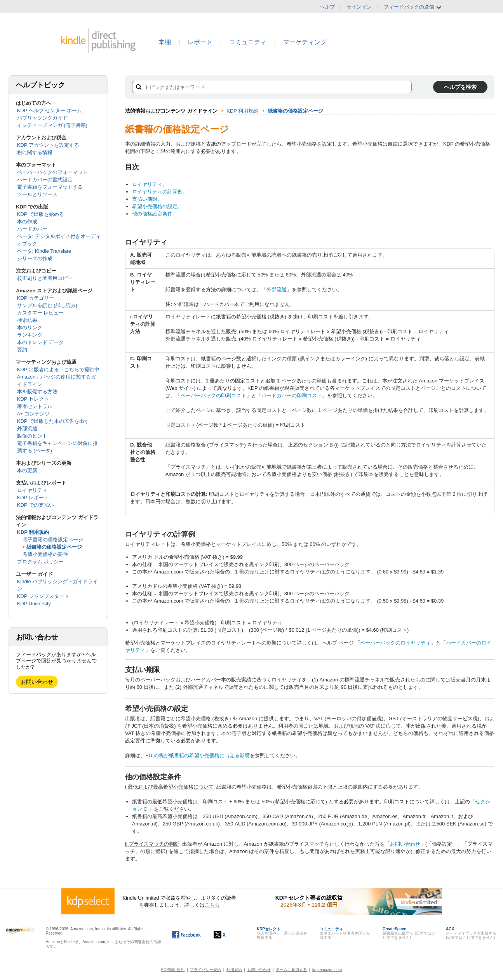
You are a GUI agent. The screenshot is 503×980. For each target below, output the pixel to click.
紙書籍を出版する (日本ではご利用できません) (409, 933)
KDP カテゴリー (36, 298)
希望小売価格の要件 (45, 554)
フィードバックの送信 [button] (413, 7)
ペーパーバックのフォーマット (52, 172)
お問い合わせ (37, 682)
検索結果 (27, 320)
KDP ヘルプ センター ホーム (50, 110)
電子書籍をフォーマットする (50, 187)
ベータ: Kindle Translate (44, 251)
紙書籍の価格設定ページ (54, 547)
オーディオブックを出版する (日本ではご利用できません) (471, 933)
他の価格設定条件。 (155, 214)
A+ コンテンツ (34, 414)
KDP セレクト (33, 399)
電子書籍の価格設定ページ (53, 540)
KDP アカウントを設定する (48, 145)
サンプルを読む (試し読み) (47, 305)
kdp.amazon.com (327, 970)
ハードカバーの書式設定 (45, 180)
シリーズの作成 (35, 258)
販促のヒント (32, 436)
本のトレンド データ (41, 342)
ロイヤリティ (32, 490)
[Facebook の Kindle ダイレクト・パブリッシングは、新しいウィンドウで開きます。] (186, 935)
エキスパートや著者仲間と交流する (345, 933)
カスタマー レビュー (41, 313)
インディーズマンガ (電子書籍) (52, 125)
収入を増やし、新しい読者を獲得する (282, 933)
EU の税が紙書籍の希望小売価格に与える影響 (198, 755)
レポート (200, 42)
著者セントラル (35, 406)
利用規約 (234, 970)
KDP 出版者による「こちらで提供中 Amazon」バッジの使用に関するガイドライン (58, 377)
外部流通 (27, 428)
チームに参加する (291, 970)
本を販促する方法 (37, 392)
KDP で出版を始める (41, 214)
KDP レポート (33, 498)
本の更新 (27, 470)
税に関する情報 (35, 152)
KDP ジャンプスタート (43, 596)
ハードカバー (32, 229)
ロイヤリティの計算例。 (160, 192)
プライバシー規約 (205, 970)
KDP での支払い (36, 505)
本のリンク (30, 328)
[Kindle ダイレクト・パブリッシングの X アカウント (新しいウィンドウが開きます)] (228, 935)
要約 (22, 350)
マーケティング (305, 42)
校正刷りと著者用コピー (45, 278)
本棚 (165, 42)
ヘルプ (327, 7)
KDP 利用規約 (33, 532)
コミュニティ (248, 42)
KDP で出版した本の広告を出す (53, 421)
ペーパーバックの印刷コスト (213, 395)
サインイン (359, 7)
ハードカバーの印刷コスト (292, 395)
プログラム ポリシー (41, 562)
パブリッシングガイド (42, 118)
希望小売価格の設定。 (157, 206)
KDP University (34, 604)
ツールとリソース (37, 194)
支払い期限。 (147, 199)
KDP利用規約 (173, 970)
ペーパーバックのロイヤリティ (395, 643)
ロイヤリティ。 (150, 184)
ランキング (30, 335)
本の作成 (27, 222)
